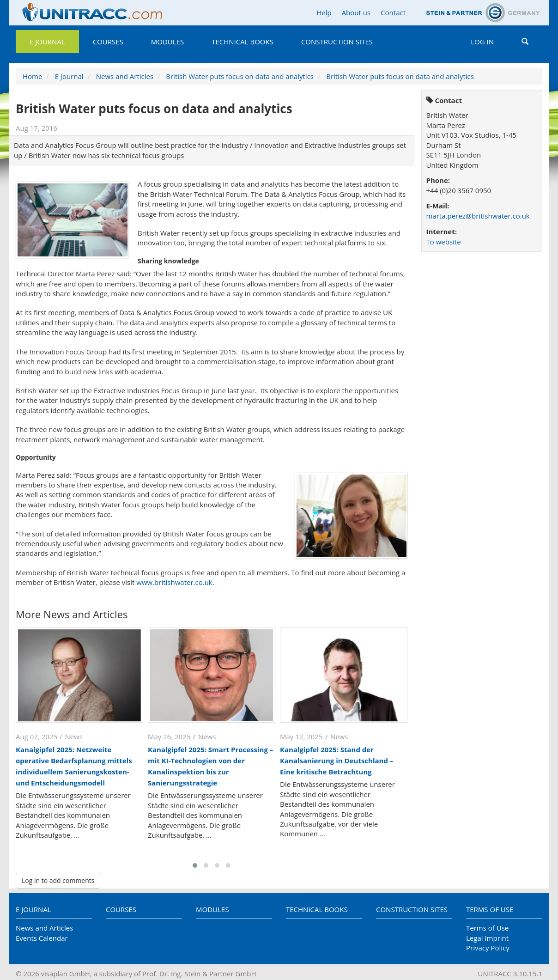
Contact (393, 12)
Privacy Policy (488, 948)
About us (356, 12)
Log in (482, 42)
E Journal (47, 42)
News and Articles (125, 76)
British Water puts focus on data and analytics (240, 76)
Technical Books (243, 42)
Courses (108, 42)
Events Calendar (42, 938)
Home (32, 76)
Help (324, 12)
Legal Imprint (487, 938)
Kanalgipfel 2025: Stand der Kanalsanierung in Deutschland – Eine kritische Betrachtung (337, 761)
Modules (167, 42)
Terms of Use (490, 909)
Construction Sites (337, 42)
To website (444, 242)
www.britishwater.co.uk (174, 582)
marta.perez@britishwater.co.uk (478, 216)
